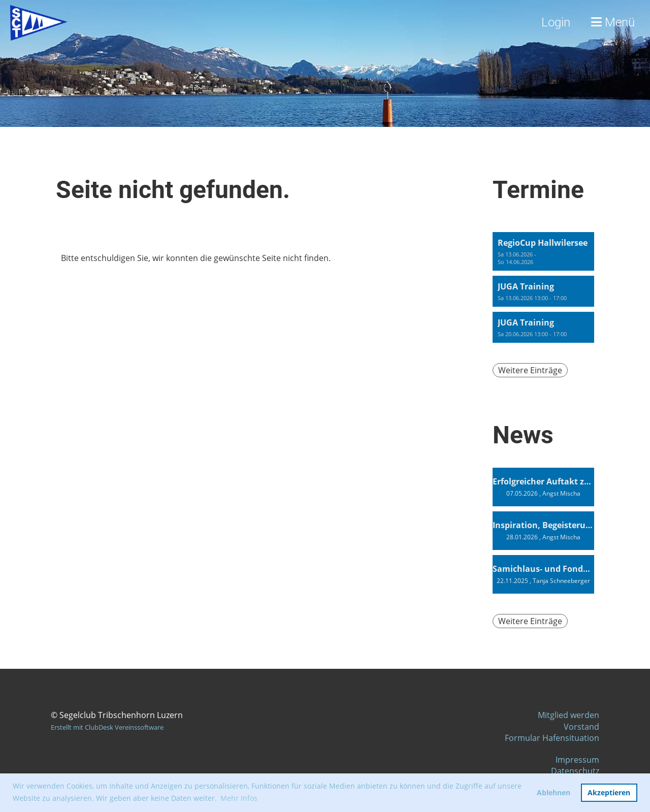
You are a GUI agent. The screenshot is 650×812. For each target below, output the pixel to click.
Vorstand (581, 727)
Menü (613, 22)
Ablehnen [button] (554, 792)
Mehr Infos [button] (239, 798)
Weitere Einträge (530, 370)
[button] (543, 251)
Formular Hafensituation (552, 738)
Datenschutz (575, 771)
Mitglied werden (568, 715)
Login (556, 22)
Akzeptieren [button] (609, 792)
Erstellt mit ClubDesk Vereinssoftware (107, 727)
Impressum (577, 760)
